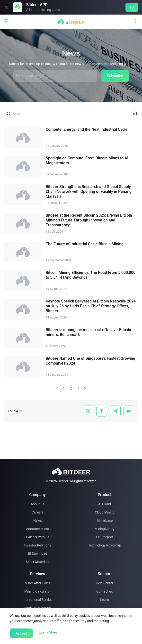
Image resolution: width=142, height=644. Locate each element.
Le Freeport (105, 537)
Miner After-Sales (37, 583)
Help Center (105, 583)
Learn (105, 600)
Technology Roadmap (105, 545)
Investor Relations (37, 545)
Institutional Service (37, 600)
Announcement (38, 529)
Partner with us (38, 537)
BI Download (38, 554)
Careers (37, 512)
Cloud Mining (105, 512)
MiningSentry (105, 529)
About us (37, 504)
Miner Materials (37, 562)
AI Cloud (105, 504)
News (38, 521)
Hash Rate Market (37, 608)
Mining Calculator (38, 591)
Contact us (105, 591)
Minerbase (105, 521)
